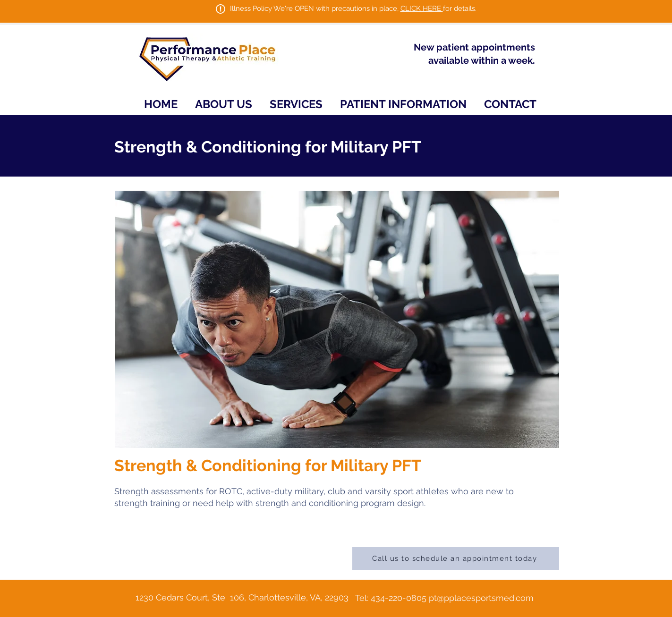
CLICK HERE (422, 8)
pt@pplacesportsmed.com (481, 598)
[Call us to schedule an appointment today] (456, 558)
